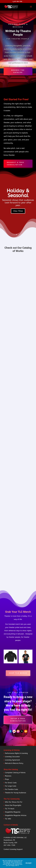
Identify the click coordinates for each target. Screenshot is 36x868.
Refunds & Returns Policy (14, 763)
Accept (29, 863)
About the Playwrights (13, 805)
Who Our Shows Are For (14, 802)
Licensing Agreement (12, 760)
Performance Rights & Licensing (16, 753)
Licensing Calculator (12, 757)
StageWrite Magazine (13, 812)
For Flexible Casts (11, 789)
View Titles (18, 211)
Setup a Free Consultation (18, 720)
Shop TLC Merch (18, 673)
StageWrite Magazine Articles (16, 815)
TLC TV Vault (10, 809)
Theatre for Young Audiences (16, 793)
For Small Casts (11, 783)
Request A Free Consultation (16, 164)
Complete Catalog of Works (15, 773)
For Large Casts (11, 786)
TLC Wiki (8, 819)
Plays (7, 779)
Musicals (8, 776)
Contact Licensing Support (13, 849)
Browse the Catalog (18, 71)
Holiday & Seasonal (18, 193)
